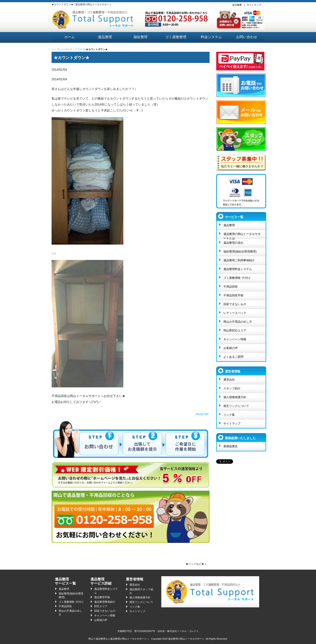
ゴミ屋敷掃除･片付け (237, 278)
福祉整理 (140, 37)
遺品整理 (105, 37)
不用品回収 (231, 287)
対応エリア (101, 606)
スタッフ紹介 (232, 388)
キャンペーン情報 (235, 339)
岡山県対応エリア (235, 330)
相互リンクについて (236, 406)
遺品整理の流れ (233, 243)
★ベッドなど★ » (196, 564)
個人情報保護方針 (235, 397)
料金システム (211, 37)
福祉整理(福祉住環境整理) (240, 251)
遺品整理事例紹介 (105, 602)
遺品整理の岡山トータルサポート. (187, 639)
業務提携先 (231, 446)
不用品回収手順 (233, 295)
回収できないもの (235, 304)
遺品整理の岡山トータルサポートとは (242, 235)
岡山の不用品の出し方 (238, 322)
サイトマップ (254, 5)
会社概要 (237, 5)
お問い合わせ (247, 37)
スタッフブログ (76, 49)
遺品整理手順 (102, 597)
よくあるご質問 (233, 357)
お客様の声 (231, 348)
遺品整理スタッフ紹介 (141, 591)
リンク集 (229, 415)
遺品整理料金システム (238, 269)
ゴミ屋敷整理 (176, 37)
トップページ (59, 49)
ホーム (70, 37)
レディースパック (235, 313)
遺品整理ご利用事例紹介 (239, 260)
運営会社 (229, 380)
